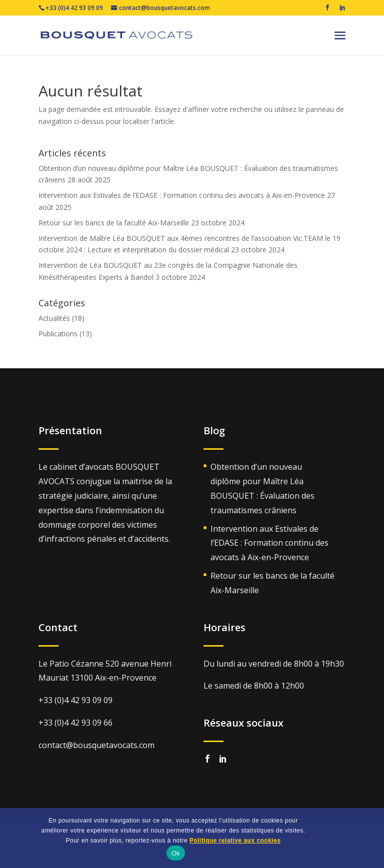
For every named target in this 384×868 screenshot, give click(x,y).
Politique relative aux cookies (235, 841)
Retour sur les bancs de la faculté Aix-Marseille (114, 223)
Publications (58, 334)
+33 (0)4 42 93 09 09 (71, 8)
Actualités (54, 318)
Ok (176, 853)
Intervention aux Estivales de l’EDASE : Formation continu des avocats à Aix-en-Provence (182, 195)
